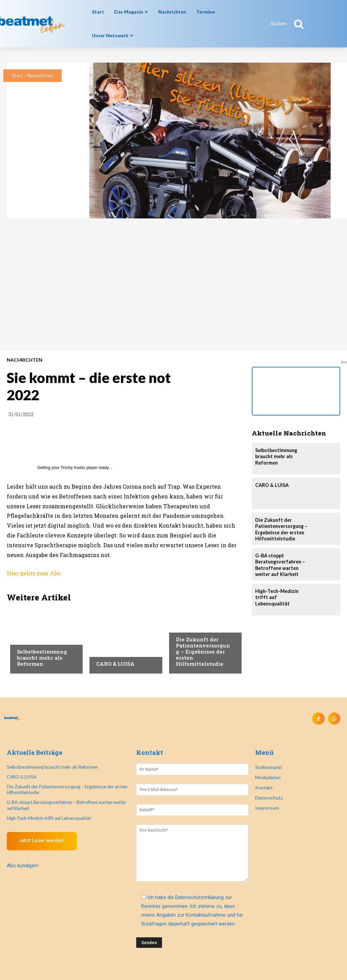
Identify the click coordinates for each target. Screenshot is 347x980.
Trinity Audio (73, 468)
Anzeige (105, 651)
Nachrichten (40, 75)
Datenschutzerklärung (199, 897)
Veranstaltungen (197, 626)
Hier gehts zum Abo (34, 573)
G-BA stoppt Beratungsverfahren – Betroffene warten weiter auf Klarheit (280, 564)
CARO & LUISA (115, 664)
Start (17, 75)
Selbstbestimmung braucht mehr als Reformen (42, 658)
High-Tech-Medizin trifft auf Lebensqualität (49, 817)
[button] (291, 24)
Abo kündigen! (23, 865)
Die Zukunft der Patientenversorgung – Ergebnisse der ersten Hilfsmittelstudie (203, 652)
